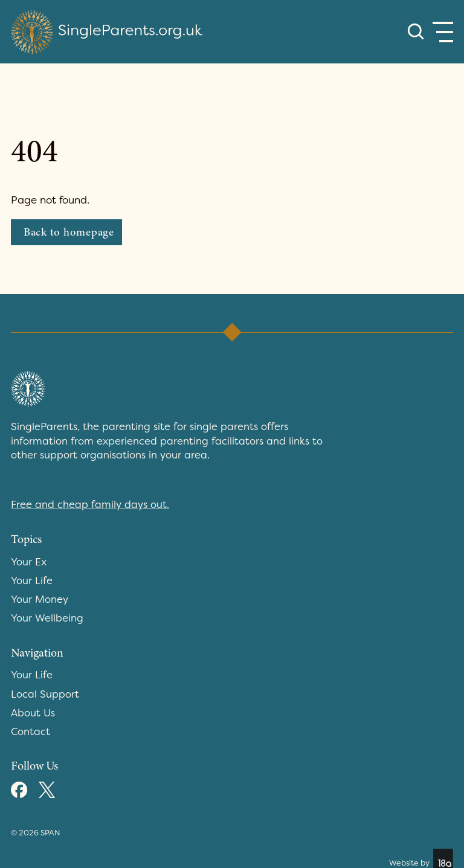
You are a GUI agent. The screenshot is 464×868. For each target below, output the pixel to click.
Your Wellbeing (47, 618)
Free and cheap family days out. (90, 504)
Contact (31, 731)
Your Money (40, 599)
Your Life (32, 580)
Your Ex (29, 562)
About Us (33, 713)
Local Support (45, 694)
